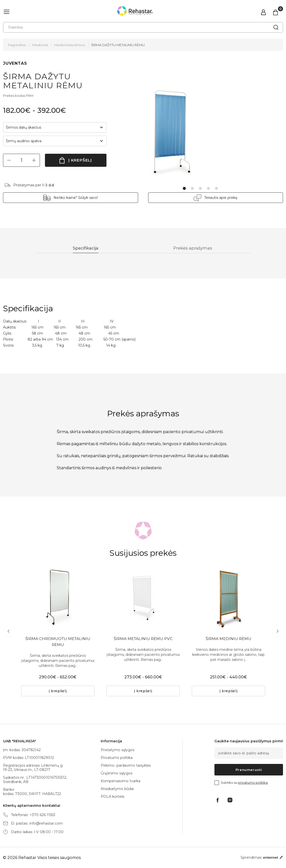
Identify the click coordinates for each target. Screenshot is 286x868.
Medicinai (40, 45)
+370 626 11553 (42, 815)
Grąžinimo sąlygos (117, 773)
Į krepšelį (80, 160)
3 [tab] (200, 188)
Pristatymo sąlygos (118, 750)
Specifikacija (86, 248)
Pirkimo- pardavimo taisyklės (126, 765)
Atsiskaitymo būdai (117, 789)
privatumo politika (253, 782)
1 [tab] (184, 188)
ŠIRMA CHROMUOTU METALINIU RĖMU (58, 642)
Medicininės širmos (70, 45)
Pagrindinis (17, 45)
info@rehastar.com (46, 823)
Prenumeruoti (249, 770)
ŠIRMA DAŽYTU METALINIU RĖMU (118, 45)
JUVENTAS (15, 63)
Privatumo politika (117, 758)
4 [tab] (208, 188)
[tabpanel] (188, 125)
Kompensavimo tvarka (121, 781)
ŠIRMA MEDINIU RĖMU (229, 639)
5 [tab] (216, 188)
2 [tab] (192, 188)
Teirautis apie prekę (214, 198)
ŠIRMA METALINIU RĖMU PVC (143, 639)
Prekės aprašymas (194, 248)
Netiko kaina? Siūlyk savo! (83, 198)
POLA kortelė (112, 797)
